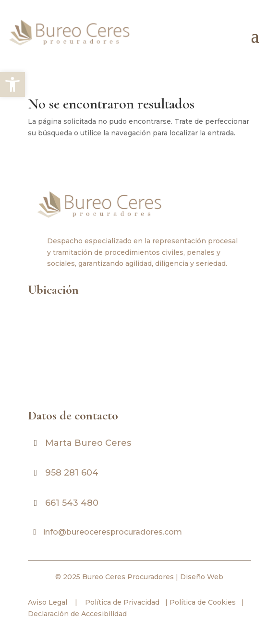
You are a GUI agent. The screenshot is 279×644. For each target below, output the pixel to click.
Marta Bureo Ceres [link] (88, 443)
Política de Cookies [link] (202, 602)
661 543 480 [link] (72, 503)
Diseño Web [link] (202, 577)
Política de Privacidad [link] (121, 602)
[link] (12, 84)
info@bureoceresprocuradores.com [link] (113, 532)
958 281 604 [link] (72, 473)
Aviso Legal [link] (48, 602)
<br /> (139, 351)
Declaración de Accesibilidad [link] (77, 614)
